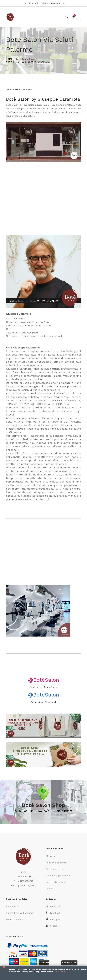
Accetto (44, 963)
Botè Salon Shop (25, 59)
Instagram (53, 919)
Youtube (52, 926)
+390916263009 (28, 333)
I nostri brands (14, 919)
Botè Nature (13, 906)
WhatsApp (53, 906)
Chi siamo (51, 856)
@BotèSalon (44, 680)
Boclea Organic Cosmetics (20, 913)
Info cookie (61, 972)
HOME (9, 59)
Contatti (50, 888)
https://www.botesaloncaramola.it (40, 336)
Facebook (53, 913)
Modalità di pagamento (58, 875)
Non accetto (69, 963)
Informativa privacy (56, 882)
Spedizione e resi (55, 869)
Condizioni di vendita (57, 862)
